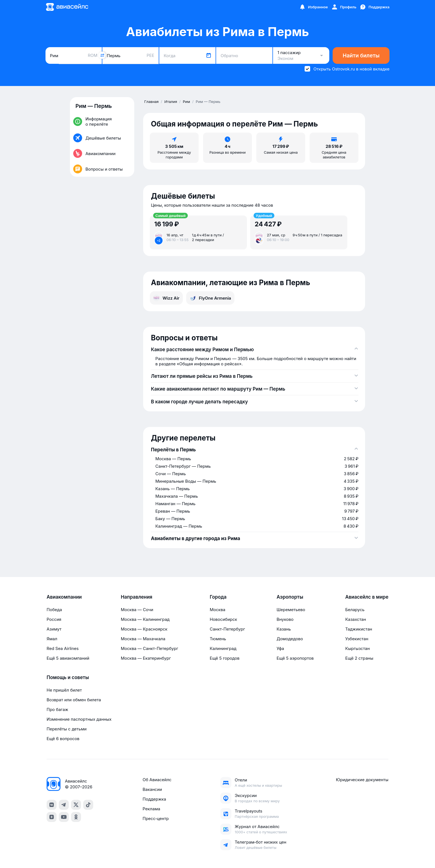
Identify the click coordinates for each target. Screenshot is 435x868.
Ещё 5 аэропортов (295, 658)
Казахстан (356, 619)
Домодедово (290, 639)
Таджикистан (359, 629)
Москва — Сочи (137, 610)
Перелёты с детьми (67, 729)
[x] (76, 805)
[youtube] (64, 817)
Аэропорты (290, 597)
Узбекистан (357, 639)
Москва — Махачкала (143, 639)
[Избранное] (313, 7)
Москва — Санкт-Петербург (149, 648)
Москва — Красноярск (144, 629)
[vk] (52, 805)
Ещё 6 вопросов (63, 739)
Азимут (54, 629)
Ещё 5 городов (225, 658)
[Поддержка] (375, 7)
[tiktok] (88, 805)
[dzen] (52, 817)
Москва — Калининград (145, 619)
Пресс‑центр (156, 818)
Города (218, 597)
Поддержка (154, 799)
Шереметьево (291, 610)
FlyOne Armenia (210, 298)
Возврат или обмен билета (74, 700)
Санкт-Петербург (227, 629)
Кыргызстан (357, 648)
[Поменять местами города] (102, 55)
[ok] (76, 817)
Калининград (223, 648)
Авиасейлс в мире (367, 597)
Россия (54, 619)
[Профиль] (344, 7)
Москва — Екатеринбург (146, 658)
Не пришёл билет (64, 690)
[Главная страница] (67, 7)
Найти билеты (361, 56)
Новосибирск (223, 619)
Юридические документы (362, 780)
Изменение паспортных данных (79, 719)
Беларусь (355, 610)
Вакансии (152, 789)
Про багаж (57, 709)
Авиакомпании (64, 597)
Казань (284, 629)
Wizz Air (166, 298)
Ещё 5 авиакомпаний (68, 658)
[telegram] (64, 805)
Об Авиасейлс (157, 780)
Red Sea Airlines (63, 648)
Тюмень (218, 639)
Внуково (285, 619)
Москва (217, 610)
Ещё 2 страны (359, 658)
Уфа (280, 648)
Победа (54, 610)
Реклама (151, 809)
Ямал (52, 639)
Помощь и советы (68, 677)
